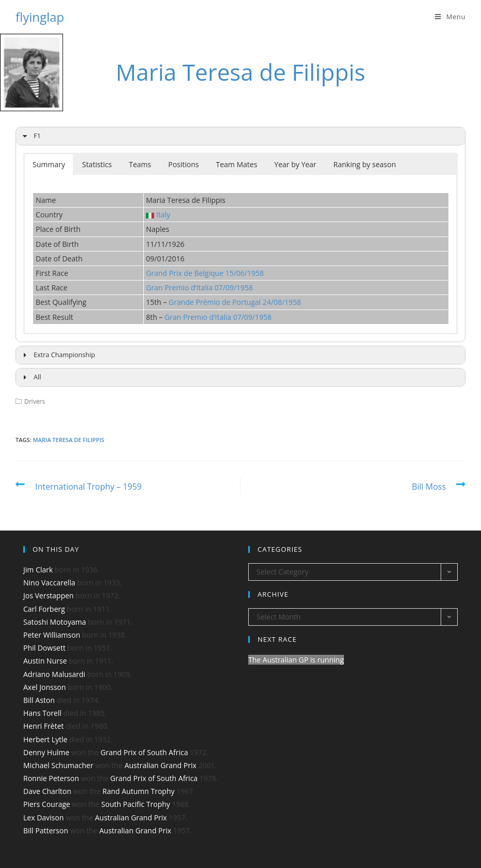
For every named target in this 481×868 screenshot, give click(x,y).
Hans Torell (42, 713)
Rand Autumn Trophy (138, 791)
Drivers (35, 401)
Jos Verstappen (48, 595)
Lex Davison (43, 818)
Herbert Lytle (45, 739)
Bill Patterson (46, 830)
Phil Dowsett (44, 648)
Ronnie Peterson (51, 778)
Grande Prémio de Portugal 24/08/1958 (235, 302)
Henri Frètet (43, 726)
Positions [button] (183, 164)
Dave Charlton (47, 791)
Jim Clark (38, 570)
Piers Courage (47, 804)
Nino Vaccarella (49, 583)
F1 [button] (30, 136)
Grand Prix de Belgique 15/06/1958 (205, 273)
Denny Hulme (46, 752)
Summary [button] (49, 164)
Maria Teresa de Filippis (68, 440)
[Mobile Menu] (450, 17)
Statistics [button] (97, 164)
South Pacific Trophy (136, 804)
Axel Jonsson (44, 687)
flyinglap (40, 17)
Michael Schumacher (58, 765)
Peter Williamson (52, 635)
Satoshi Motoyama (55, 622)
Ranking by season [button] (365, 164)
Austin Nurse (45, 661)
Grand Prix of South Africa (144, 752)
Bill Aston (39, 700)
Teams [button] (140, 164)
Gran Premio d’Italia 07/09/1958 (199, 288)
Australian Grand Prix (161, 765)
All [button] (30, 377)
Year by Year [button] (295, 164)
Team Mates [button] (237, 164)
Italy (163, 215)
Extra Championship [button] (57, 355)
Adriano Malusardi (54, 674)
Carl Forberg (44, 609)
